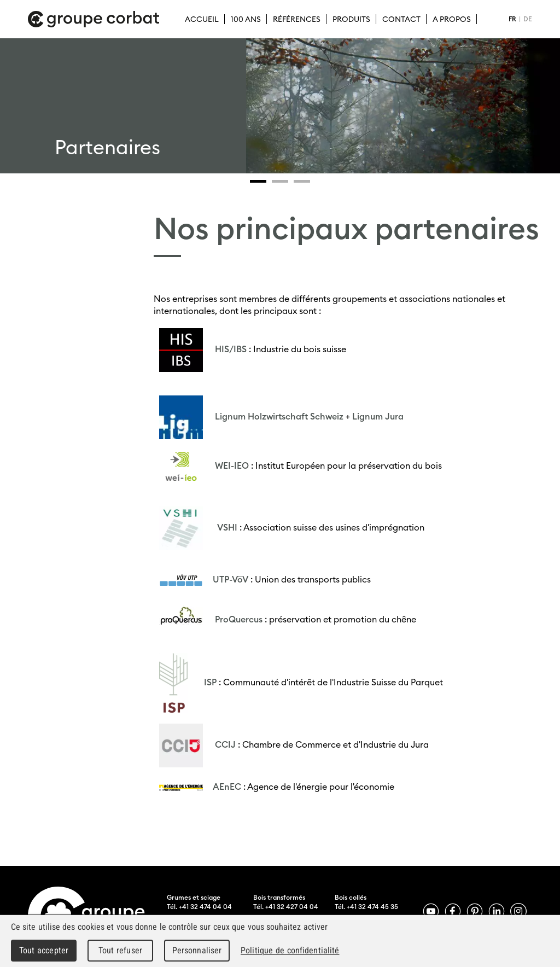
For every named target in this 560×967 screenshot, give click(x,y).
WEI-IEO (232, 465)
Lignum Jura (378, 416)
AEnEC (227, 786)
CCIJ (225, 744)
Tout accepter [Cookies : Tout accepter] (44, 950)
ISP (209, 681)
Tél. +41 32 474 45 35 (366, 907)
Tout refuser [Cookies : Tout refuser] (120, 950)
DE (528, 19)
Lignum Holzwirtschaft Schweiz (279, 416)
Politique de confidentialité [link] (290, 950)
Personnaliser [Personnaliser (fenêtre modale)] (197, 950)
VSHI (227, 527)
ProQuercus (239, 619)
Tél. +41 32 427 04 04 (286, 907)
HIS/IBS (231, 349)
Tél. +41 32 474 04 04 (199, 907)
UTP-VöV (231, 579)
